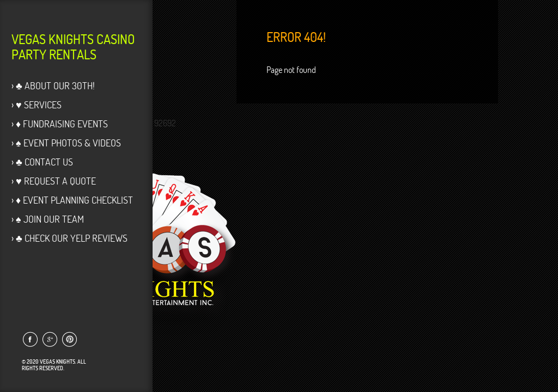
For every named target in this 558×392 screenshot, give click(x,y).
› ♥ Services (37, 105)
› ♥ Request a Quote (54, 181)
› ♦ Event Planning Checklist (72, 200)
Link (30, 339)
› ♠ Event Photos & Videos (66, 143)
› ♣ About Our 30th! (53, 86)
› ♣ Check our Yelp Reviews (69, 238)
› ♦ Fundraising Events (60, 124)
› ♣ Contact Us (42, 162)
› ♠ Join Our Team (48, 219)
